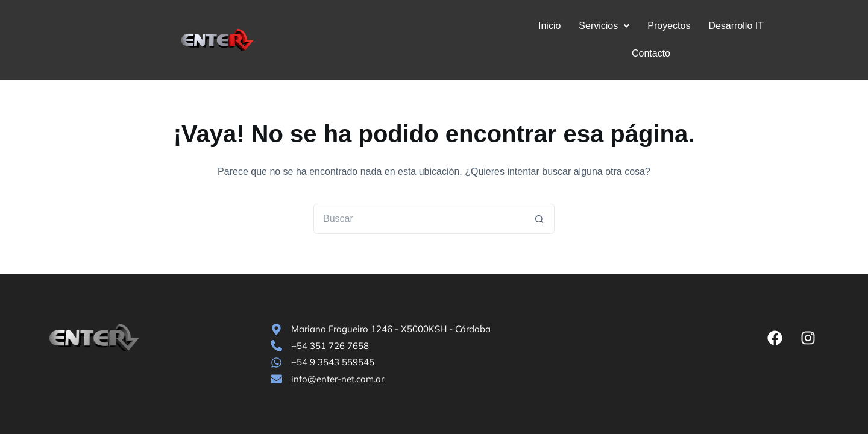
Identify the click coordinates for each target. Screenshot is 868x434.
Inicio (521, 26)
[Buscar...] (419, 191)
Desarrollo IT (708, 26)
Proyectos (640, 26)
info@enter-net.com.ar (338, 379)
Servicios (576, 26)
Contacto (773, 26)
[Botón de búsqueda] (539, 191)
